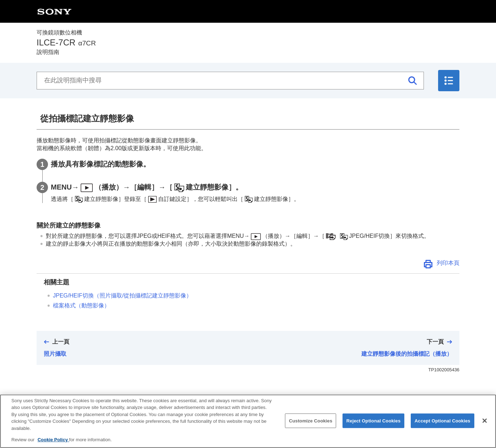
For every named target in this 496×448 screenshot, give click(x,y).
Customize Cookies (311, 427)
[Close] (485, 427)
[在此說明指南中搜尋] (230, 81)
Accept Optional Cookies (443, 427)
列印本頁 (448, 263)
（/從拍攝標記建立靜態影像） (122, 296)
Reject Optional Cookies (374, 427)
